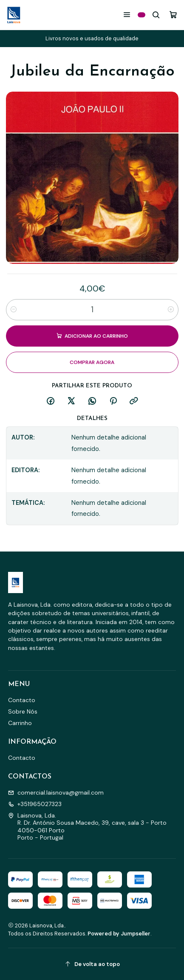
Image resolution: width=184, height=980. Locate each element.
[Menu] (127, 15)
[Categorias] (142, 15)
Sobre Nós (23, 711)
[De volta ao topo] (92, 964)
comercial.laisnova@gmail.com (56, 792)
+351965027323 (35, 804)
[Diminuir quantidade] (14, 310)
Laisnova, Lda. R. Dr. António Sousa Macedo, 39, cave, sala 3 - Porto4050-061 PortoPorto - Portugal (87, 827)
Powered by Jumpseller (119, 934)
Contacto (22, 700)
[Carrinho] (173, 15)
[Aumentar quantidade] (171, 310)
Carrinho (20, 723)
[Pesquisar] (156, 15)
